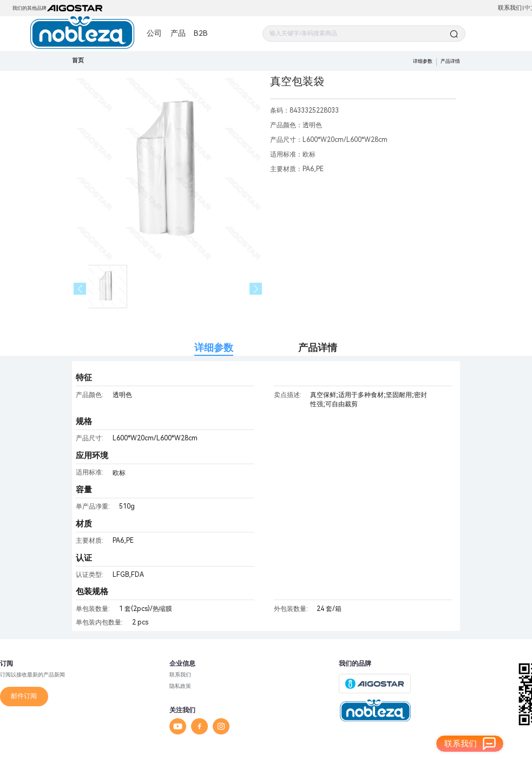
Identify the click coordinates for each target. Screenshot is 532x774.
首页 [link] (78, 60)
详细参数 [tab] (214, 347)
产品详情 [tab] (318, 347)
